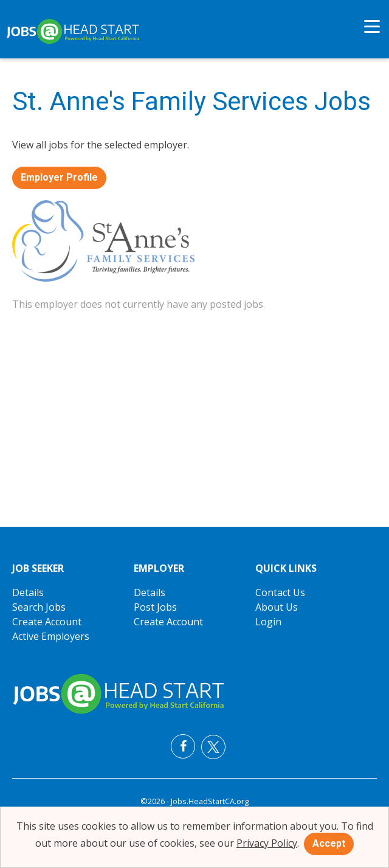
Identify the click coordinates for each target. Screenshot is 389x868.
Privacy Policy (267, 843)
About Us (277, 607)
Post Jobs (155, 607)
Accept (329, 843)
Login (268, 622)
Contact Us (280, 592)
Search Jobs (39, 607)
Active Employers (51, 636)
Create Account (47, 622)
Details (28, 592)
